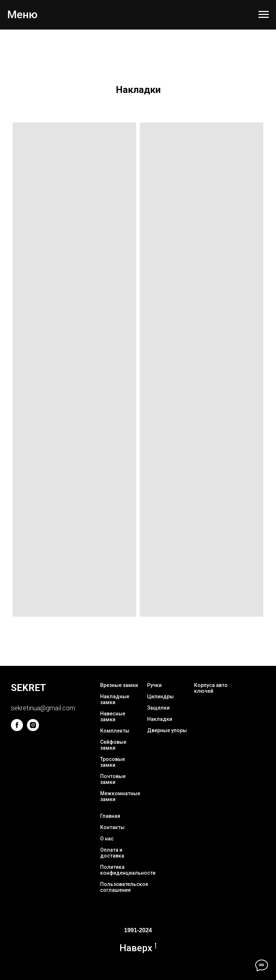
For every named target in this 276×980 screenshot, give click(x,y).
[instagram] (33, 729)
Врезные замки (119, 685)
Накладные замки (115, 699)
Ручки (154, 685)
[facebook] (17, 729)
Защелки (158, 708)
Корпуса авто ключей (211, 688)
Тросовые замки (113, 762)
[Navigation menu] (264, 15)
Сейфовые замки (113, 745)
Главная (110, 816)
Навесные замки (113, 717)
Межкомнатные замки (120, 796)
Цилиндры (160, 696)
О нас (107, 839)
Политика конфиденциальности (128, 870)
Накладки (160, 719)
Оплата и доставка (112, 853)
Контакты (112, 827)
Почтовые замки (113, 779)
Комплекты (115, 731)
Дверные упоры (167, 730)
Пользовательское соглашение (124, 887)
